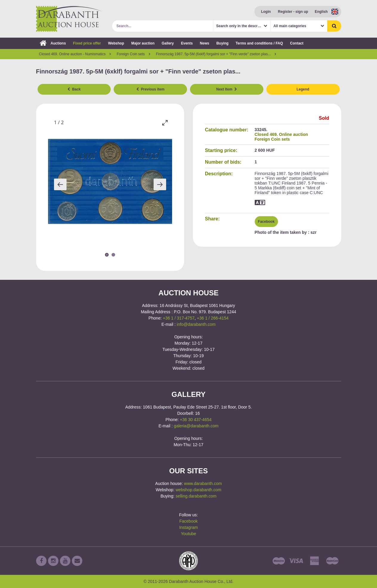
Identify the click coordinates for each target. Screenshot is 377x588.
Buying (222, 43)
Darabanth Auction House (69, 19)
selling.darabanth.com (196, 496)
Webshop (116, 43)
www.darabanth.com (203, 483)
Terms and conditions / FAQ (259, 43)
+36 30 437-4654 (196, 420)
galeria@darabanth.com (196, 426)
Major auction (143, 43)
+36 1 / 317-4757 (179, 318)
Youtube (189, 534)
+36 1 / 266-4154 (213, 318)
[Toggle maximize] (165, 123)
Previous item (150, 89)
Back (74, 89)
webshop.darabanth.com (198, 490)
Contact (297, 43)
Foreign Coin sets (272, 139)
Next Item (227, 89)
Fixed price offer (87, 43)
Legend (303, 89)
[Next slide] (160, 184)
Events (187, 43)
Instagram (188, 527)
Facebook (266, 222)
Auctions (53, 43)
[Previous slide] (60, 184)
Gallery (168, 43)
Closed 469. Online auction (281, 134)
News (204, 43)
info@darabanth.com (196, 324)
